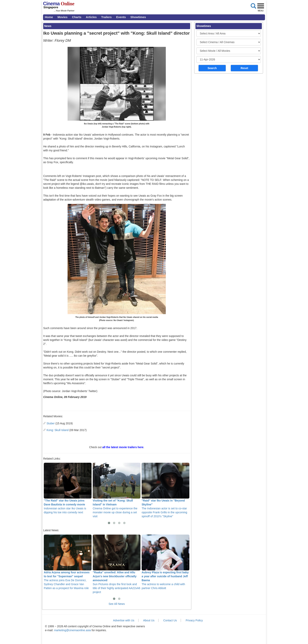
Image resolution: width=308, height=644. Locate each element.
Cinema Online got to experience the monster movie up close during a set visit (117, 490)
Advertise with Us (124, 620)
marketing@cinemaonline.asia (72, 630)
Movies (63, 17)
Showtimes (138, 17)
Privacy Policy (194, 620)
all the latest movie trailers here (123, 447)
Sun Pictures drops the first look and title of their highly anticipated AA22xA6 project (117, 564)
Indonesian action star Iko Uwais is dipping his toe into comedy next (68, 488)
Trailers (106, 17)
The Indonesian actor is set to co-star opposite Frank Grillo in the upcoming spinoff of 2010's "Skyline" (165, 490)
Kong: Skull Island (58, 430)
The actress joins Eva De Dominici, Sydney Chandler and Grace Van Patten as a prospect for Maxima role (68, 562)
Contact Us (170, 620)
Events (121, 17)
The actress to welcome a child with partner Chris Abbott (165, 562)
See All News (117, 604)
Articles (91, 17)
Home (49, 17)
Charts (77, 17)
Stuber (51, 423)
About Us (149, 620)
